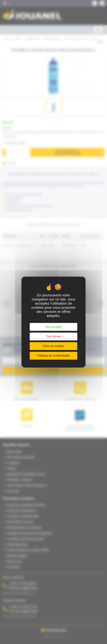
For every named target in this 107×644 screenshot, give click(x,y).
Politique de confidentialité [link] (54, 356)
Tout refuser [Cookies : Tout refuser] (53, 336)
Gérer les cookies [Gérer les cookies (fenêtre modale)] (53, 346)
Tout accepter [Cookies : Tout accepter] (53, 327)
